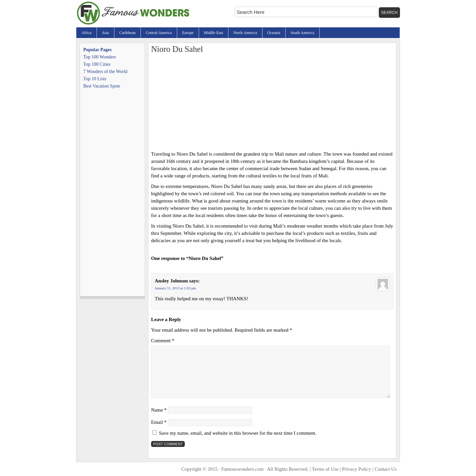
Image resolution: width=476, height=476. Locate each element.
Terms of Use (325, 469)
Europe (188, 33)
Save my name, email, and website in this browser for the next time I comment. (238, 433)
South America (302, 33)
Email (159, 422)
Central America (159, 33)
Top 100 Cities (97, 64)
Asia (105, 33)
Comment (163, 341)
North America (245, 33)
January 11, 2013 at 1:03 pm (175, 288)
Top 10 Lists (95, 79)
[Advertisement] (272, 101)
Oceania (274, 33)
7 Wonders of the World (105, 72)
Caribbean (127, 33)
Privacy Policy (357, 469)
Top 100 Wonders (100, 57)
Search (389, 13)
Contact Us (386, 469)
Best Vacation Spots (102, 86)
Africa (86, 33)
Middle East (214, 33)
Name (159, 410)
